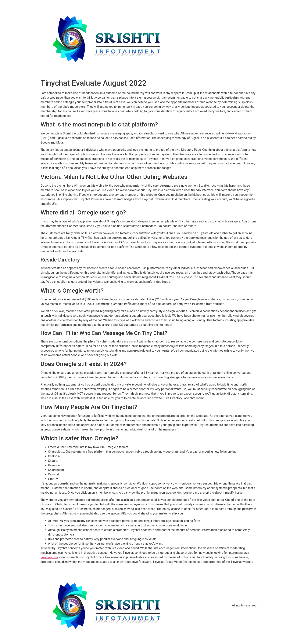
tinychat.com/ (49, 557)
